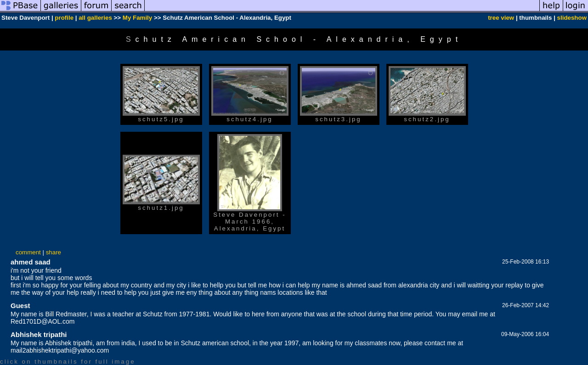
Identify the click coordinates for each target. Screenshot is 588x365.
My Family (137, 18)
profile (64, 18)
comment (28, 252)
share (54, 252)
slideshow (572, 18)
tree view (501, 18)
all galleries (95, 18)
